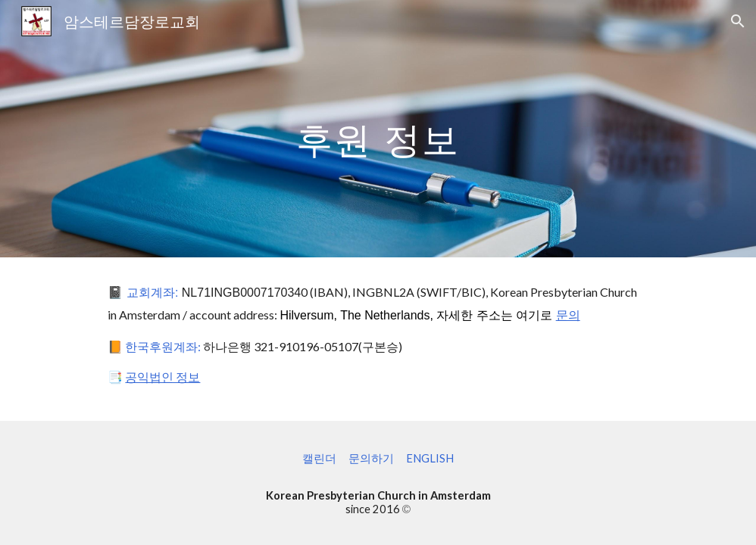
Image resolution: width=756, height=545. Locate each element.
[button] (738, 21)
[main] (378, 128)
